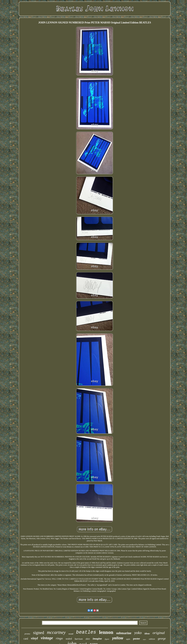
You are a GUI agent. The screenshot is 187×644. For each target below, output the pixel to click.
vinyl (34, 638)
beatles (86, 632)
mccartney (56, 632)
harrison (79, 639)
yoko (138, 633)
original (159, 633)
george (162, 639)
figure (107, 639)
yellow (118, 638)
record (71, 634)
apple (128, 639)
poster (137, 639)
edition (152, 639)
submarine (124, 633)
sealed (69, 639)
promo (27, 634)
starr (144, 639)
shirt (88, 639)
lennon (106, 632)
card (26, 639)
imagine (97, 639)
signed (39, 633)
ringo (59, 638)
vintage (47, 638)
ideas (147, 634)
